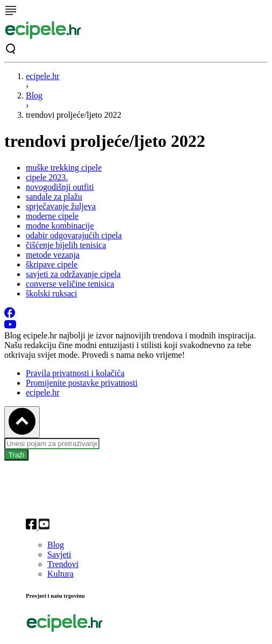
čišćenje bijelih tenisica (66, 245)
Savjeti (59, 554)
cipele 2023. (47, 177)
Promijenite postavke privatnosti (82, 383)
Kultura (60, 574)
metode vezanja (53, 255)
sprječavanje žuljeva (61, 206)
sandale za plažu (54, 197)
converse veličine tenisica (70, 284)
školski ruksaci (52, 293)
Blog (34, 95)
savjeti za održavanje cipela (73, 274)
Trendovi (63, 564)
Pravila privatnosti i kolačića (75, 373)
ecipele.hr (43, 76)
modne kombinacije (60, 226)
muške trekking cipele (64, 168)
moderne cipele (52, 216)
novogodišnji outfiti (60, 187)
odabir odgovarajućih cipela (74, 235)
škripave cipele (52, 264)
